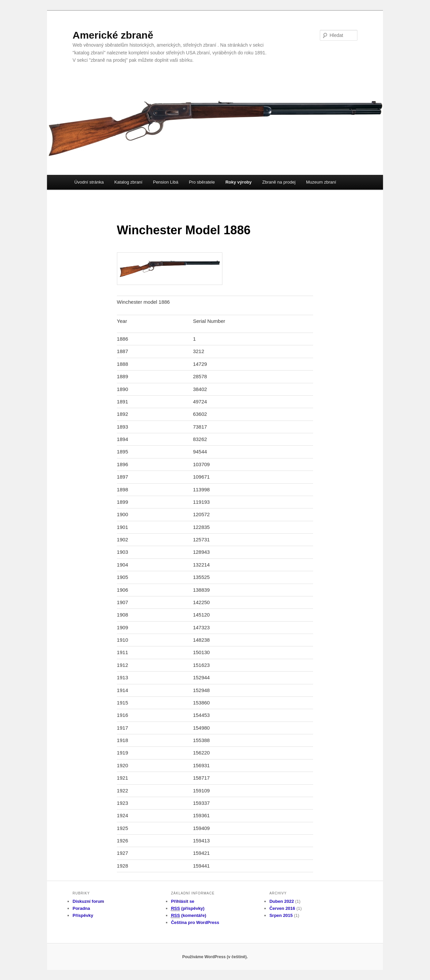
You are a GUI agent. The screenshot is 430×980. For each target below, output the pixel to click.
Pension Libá (165, 182)
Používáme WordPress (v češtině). (215, 957)
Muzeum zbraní (321, 182)
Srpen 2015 (281, 915)
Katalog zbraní (128, 182)
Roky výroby (239, 182)
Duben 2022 (282, 901)
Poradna (81, 908)
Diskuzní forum (88, 901)
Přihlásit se (183, 901)
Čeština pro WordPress (195, 922)
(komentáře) (189, 916)
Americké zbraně (113, 35)
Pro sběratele (202, 182)
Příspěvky (83, 915)
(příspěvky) (188, 909)
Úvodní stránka (89, 182)
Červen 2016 (282, 908)
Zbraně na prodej (279, 182)
